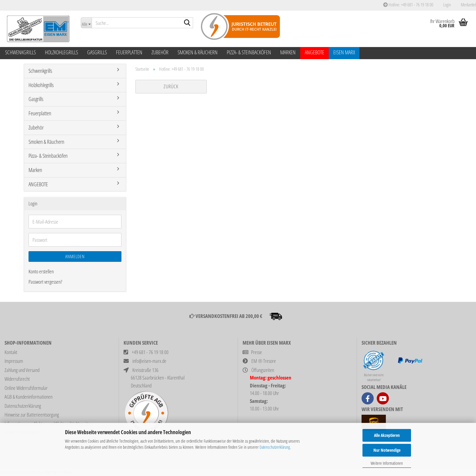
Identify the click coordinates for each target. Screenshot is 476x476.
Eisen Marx (344, 52)
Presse (257, 352)
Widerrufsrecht (17, 379)
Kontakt (11, 352)
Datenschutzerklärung (275, 447)
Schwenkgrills (20, 52)
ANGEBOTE (314, 52)
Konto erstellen (41, 271)
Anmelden (75, 256)
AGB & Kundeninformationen (29, 397)
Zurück (171, 86)
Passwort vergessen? (45, 282)
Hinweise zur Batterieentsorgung (32, 415)
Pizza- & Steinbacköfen (249, 52)
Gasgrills (97, 52)
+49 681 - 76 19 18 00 (150, 352)
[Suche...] (86, 23)
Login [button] (447, 5)
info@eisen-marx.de (149, 361)
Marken (288, 52)
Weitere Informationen (387, 463)
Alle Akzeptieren (387, 435)
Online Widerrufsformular (26, 388)
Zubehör (160, 52)
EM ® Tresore (264, 361)
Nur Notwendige (387, 450)
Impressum (14, 361)
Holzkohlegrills (61, 52)
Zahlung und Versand (22, 370)
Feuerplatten (129, 52)
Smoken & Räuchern (198, 52)
